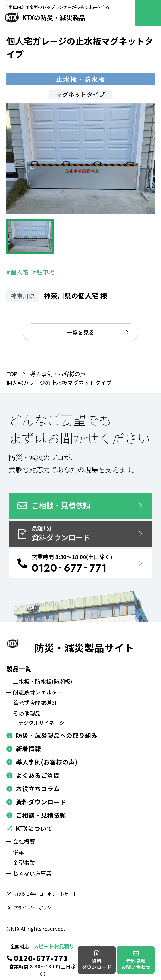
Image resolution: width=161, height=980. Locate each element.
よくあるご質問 (33, 775)
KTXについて (30, 828)
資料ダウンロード (36, 802)
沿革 (18, 852)
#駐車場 (44, 272)
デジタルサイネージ (41, 723)
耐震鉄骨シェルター (38, 692)
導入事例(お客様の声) (42, 762)
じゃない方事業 (32, 873)
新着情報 (24, 749)
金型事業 (24, 862)
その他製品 (27, 713)
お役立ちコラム (33, 789)
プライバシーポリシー (31, 908)
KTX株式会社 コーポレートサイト (42, 894)
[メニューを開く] (148, 13)
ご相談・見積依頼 (36, 815)
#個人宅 (18, 272)
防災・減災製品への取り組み (52, 735)
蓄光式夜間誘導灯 (35, 703)
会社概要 (24, 841)
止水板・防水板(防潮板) (43, 681)
